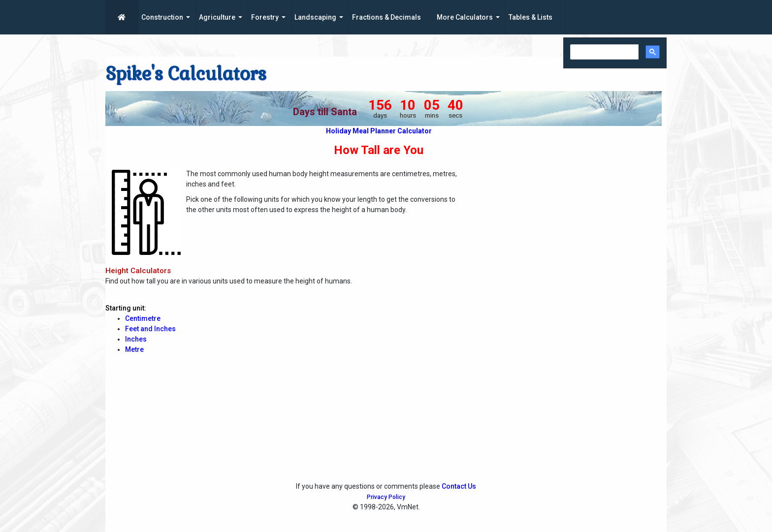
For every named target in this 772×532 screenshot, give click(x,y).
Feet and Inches (150, 329)
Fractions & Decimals (386, 17)
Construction (162, 17)
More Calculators (465, 17)
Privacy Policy (386, 497)
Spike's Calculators (186, 74)
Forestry (265, 17)
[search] (603, 52)
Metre (134, 349)
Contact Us (459, 486)
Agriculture (217, 17)
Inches (136, 339)
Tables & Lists (531, 17)
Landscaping (315, 17)
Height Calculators (138, 271)
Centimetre (143, 318)
